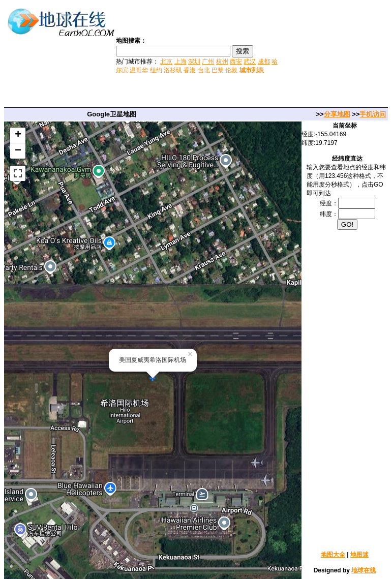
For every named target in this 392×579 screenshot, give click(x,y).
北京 (166, 62)
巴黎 (218, 70)
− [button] (18, 151)
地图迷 (359, 555)
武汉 (250, 62)
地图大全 (333, 555)
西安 (236, 62)
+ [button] (18, 135)
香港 (190, 70)
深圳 (194, 62)
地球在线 (364, 570)
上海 (180, 62)
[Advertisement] (336, 55)
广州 (208, 62)
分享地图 (337, 114)
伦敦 (231, 70)
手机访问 (373, 114)
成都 (264, 62)
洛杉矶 (173, 70)
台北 (204, 70)
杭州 (222, 62)
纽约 (156, 70)
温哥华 (139, 70)
